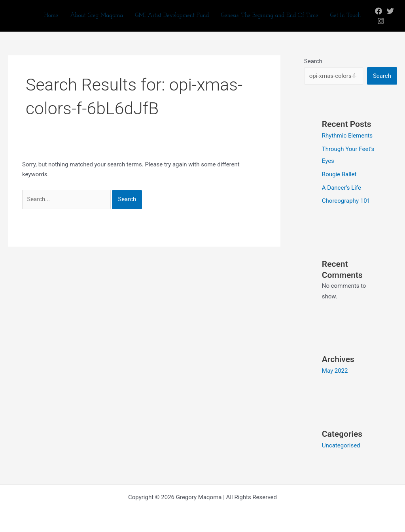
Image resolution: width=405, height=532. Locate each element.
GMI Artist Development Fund (172, 16)
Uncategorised (341, 445)
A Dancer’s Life (342, 188)
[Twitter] (390, 11)
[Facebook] (379, 11)
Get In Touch (345, 16)
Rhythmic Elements (347, 136)
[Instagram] (381, 21)
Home (51, 16)
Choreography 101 (346, 201)
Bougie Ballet (339, 174)
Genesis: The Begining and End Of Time (270, 16)
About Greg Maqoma (97, 16)
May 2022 (335, 371)
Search (313, 61)
